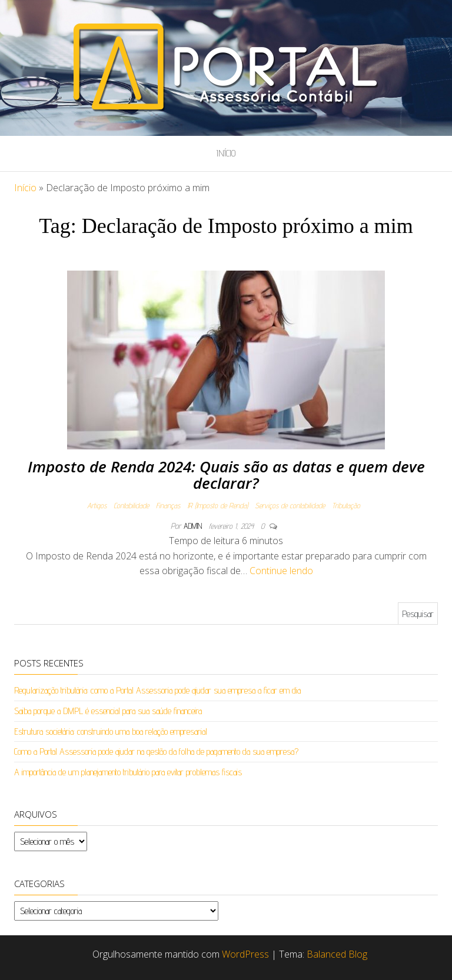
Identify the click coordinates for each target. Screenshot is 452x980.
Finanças (168, 505)
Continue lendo (281, 571)
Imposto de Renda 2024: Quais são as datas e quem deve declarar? (226, 475)
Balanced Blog (337, 954)
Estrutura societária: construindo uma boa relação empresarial (111, 731)
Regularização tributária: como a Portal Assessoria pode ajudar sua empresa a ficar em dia (157, 690)
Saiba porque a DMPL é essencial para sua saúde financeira (108, 711)
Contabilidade (131, 505)
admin (194, 526)
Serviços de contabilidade (290, 505)
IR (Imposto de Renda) (217, 505)
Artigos (97, 505)
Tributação (346, 505)
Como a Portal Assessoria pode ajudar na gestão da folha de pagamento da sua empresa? (156, 751)
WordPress (245, 954)
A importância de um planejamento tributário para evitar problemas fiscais (128, 772)
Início (226, 153)
